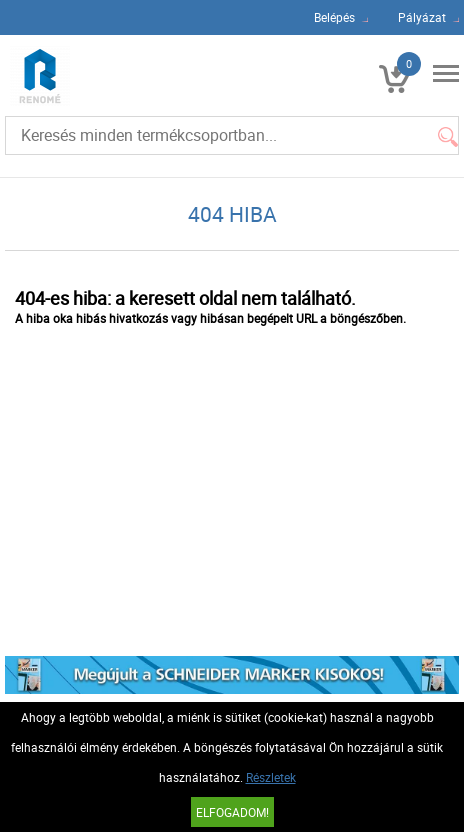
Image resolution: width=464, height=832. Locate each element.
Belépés (334, 17)
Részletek (271, 777)
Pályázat (422, 17)
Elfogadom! (232, 812)
